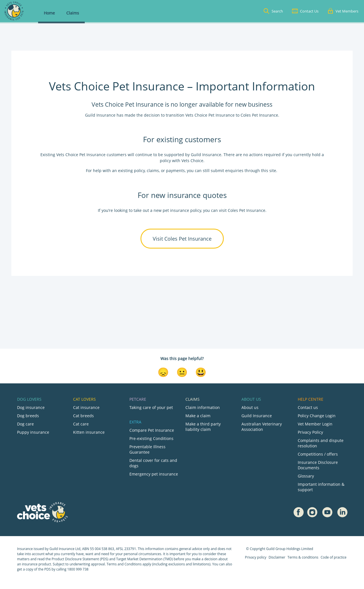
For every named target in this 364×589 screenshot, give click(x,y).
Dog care (25, 424)
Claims (73, 13)
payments (175, 170)
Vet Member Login (315, 424)
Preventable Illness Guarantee (147, 449)
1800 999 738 (78, 569)
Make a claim (198, 416)
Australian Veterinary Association (262, 427)
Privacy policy (256, 557)
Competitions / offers (318, 454)
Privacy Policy (310, 432)
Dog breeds (28, 416)
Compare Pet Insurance (152, 430)
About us (250, 407)
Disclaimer (277, 557)
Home (49, 13)
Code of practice (333, 557)
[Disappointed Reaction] (163, 372)
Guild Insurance (257, 416)
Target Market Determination (139, 559)
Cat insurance (86, 407)
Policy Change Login (317, 416)
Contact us (308, 407)
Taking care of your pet (151, 407)
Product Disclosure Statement (76, 559)
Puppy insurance (33, 432)
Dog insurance (31, 407)
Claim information (203, 407)
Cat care (81, 424)
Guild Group (276, 549)
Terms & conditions (303, 557)
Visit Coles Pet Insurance (182, 239)
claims (153, 170)
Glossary (306, 476)
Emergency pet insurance (154, 474)
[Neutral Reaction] (182, 372)
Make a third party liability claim (203, 427)
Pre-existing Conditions (151, 438)
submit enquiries (227, 170)
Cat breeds (83, 416)
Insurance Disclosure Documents (318, 465)
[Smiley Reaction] (201, 372)
